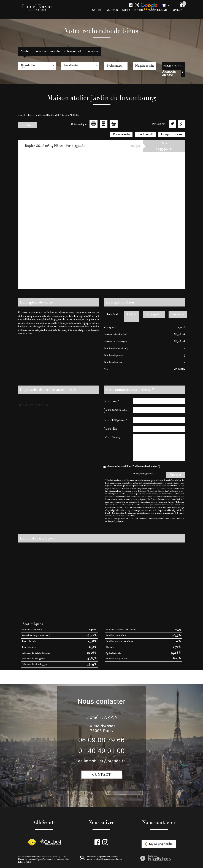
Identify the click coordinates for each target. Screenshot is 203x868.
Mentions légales (35, 859)
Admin (65, 859)
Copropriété (154, 314)
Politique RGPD (25, 862)
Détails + (132, 317)
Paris (30, 115)
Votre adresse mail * (116, 411)
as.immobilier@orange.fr (101, 761)
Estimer (140, 10)
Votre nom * (112, 401)
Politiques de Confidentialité (148, 518)
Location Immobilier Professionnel (58, 51)
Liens (59, 859)
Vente (25, 51)
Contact (102, 775)
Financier (178, 314)
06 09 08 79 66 (101, 740)
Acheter (112, 10)
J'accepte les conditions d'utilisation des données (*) (134, 466)
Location (92, 51)
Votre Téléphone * (116, 420)
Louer (126, 10)
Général (112, 314)
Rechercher (173, 66)
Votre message (113, 437)
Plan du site (23, 859)
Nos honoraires (49, 859)
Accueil (97, 10)
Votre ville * (112, 429)
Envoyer (176, 475)
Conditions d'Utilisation (175, 518)
